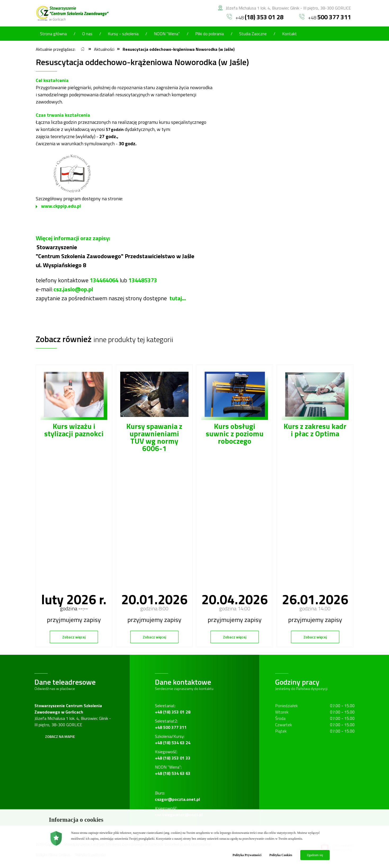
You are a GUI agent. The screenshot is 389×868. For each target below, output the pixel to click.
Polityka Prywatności (247, 855)
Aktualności (104, 49)
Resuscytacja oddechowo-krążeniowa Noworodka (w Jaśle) (179, 49)
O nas (87, 34)
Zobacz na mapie (60, 736)
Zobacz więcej (74, 637)
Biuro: (177, 796)
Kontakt (289, 34)
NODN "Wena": (173, 770)
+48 (255, 17)
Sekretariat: (173, 709)
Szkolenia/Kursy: (173, 739)
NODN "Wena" (167, 34)
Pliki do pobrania (209, 34)
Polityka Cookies (281, 855)
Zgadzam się (315, 855)
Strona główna (53, 34)
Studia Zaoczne (253, 34)
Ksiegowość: (173, 755)
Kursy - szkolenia (123, 34)
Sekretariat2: (171, 724)
